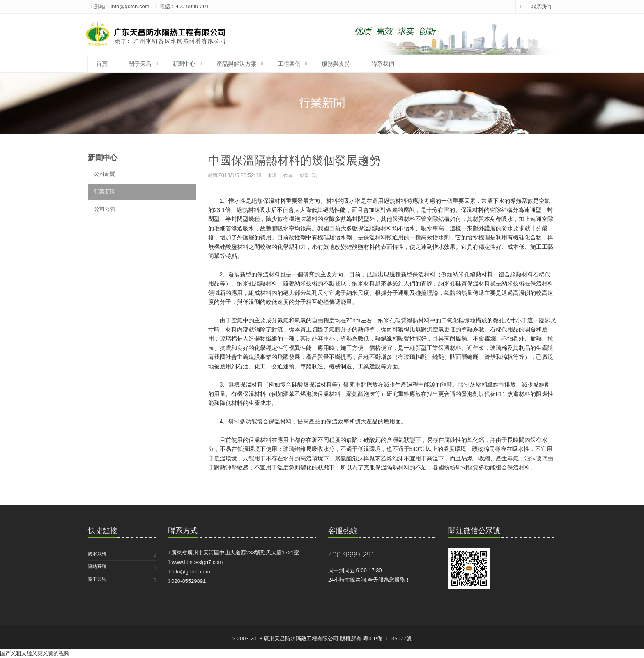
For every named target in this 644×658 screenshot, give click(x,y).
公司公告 (105, 209)
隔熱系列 (97, 566)
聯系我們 (541, 7)
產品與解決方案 (237, 64)
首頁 (102, 64)
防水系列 (97, 554)
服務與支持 (336, 64)
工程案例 (289, 64)
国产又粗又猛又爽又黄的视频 (35, 653)
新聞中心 (184, 64)
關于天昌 (140, 64)
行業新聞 (105, 192)
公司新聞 (105, 174)
